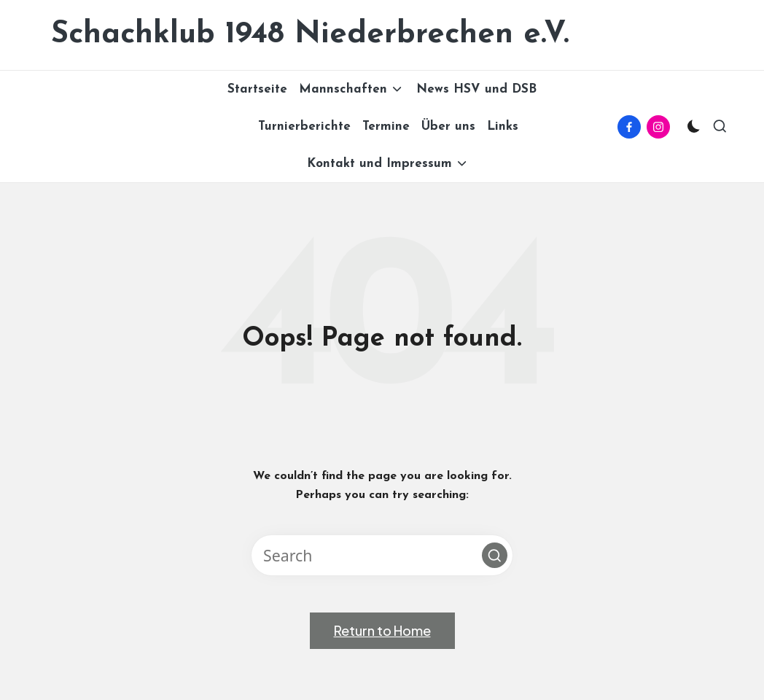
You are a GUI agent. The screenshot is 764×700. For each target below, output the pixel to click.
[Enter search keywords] (382, 555)
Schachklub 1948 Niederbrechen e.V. (310, 35)
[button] (495, 555)
